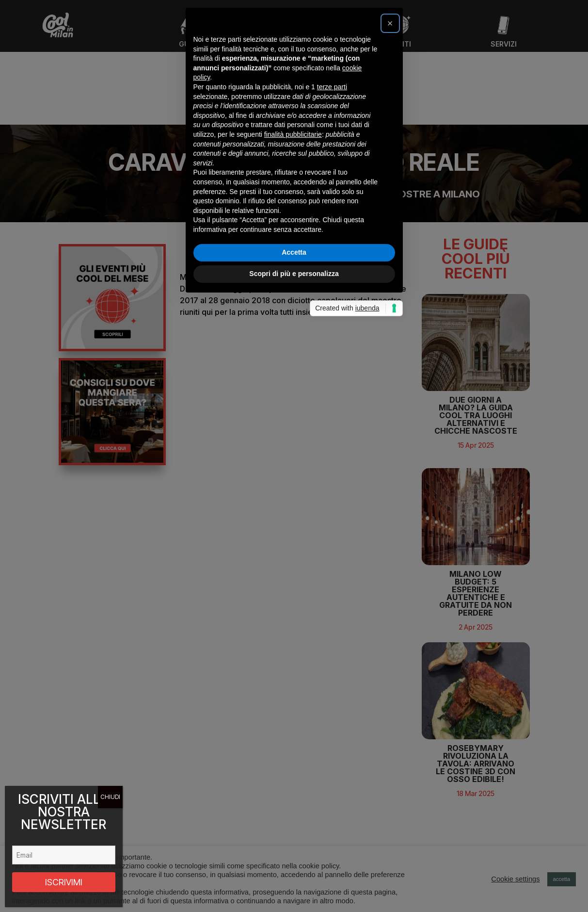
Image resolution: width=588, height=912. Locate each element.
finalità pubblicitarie (293, 440)
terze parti (332, 393)
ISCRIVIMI (64, 882)
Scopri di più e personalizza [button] (294, 580)
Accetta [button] (294, 558)
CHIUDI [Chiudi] (110, 797)
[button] (390, 329)
